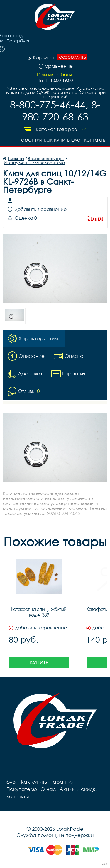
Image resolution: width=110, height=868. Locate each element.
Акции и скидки (79, 789)
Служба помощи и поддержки (55, 835)
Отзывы (95, 218)
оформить (72, 57)
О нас (48, 789)
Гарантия (31, 140)
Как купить (57, 140)
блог (77, 140)
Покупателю (22, 789)
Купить (39, 662)
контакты (95, 140)
